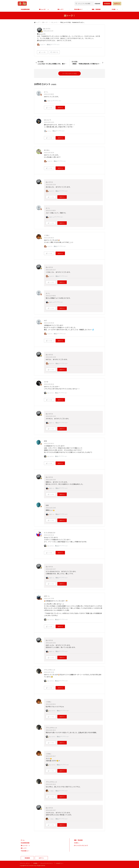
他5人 (57, 191)
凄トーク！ (61, 9)
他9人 (55, 334)
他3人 (57, 423)
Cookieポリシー (60, 863)
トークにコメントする (69, 73)
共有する (54, 52)
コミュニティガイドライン (47, 863)
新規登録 (107, 4)
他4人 (57, 363)
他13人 (57, 681)
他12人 (57, 546)
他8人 (55, 246)
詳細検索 (97, 4)
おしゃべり (54, 22)
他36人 (49, 44)
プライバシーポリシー (25, 863)
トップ (38, 22)
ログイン (117, 4)
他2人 (54, 131)
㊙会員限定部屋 (25, 9)
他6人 (55, 161)
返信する (60, 108)
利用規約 (35, 863)
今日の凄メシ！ (78, 9)
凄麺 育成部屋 (96, 9)
